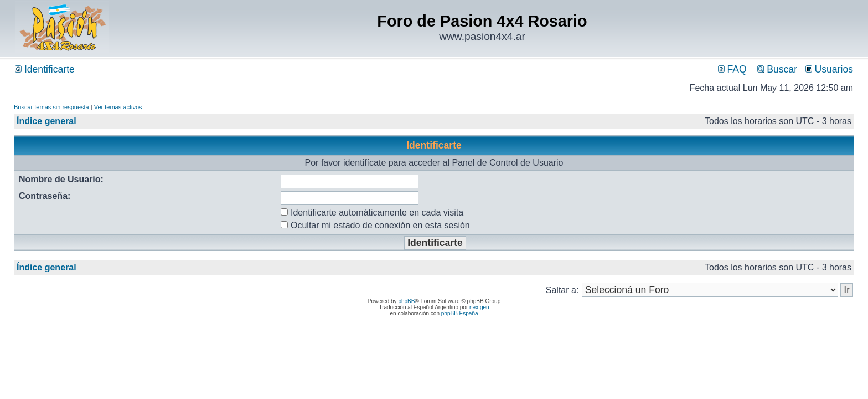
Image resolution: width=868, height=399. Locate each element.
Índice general (46, 121)
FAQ (732, 69)
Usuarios (829, 69)
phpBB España (460, 313)
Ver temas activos (118, 107)
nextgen (479, 307)
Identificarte (45, 69)
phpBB (406, 301)
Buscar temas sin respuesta (51, 107)
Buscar (777, 69)
